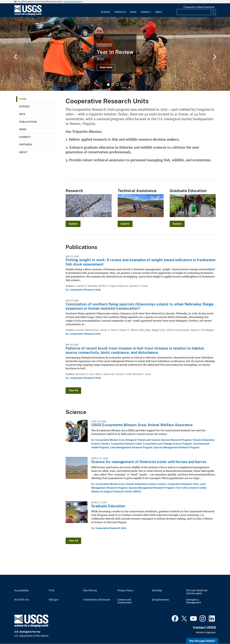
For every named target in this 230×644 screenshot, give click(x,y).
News (133, 12)
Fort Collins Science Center (191, 488)
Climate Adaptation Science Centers (146, 484)
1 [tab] (108, 85)
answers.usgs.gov (206, 632)
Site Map (157, 591)
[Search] (213, 12)
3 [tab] (117, 85)
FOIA (52, 591)
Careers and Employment (125, 601)
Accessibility (22, 591)
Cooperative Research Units (85, 290)
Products (120, 12)
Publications (28, 122)
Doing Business (160, 600)
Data (22, 114)
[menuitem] (106, 10)
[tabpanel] (115, 54)
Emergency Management (194, 601)
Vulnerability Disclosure (97, 600)
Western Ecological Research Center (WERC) (116, 492)
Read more (106, 67)
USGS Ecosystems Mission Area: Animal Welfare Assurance (142, 425)
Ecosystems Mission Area (110, 440)
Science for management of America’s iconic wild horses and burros (149, 462)
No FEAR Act (22, 600)
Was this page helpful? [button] (202, 641)
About (159, 12)
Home (23, 99)
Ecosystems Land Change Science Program (168, 444)
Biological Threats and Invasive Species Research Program (158, 440)
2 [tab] (113, 85)
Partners (26, 145)
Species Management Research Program (177, 447)
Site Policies (90, 591)
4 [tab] (122, 85)
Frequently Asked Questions (199, 7)
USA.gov (54, 600)
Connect (146, 12)
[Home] (28, 15)
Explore (73, 224)
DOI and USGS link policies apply (197, 592)
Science (106, 12)
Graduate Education (108, 506)
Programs (104, 44)
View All (73, 390)
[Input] (196, 12)
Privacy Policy (125, 591)
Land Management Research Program (131, 447)
